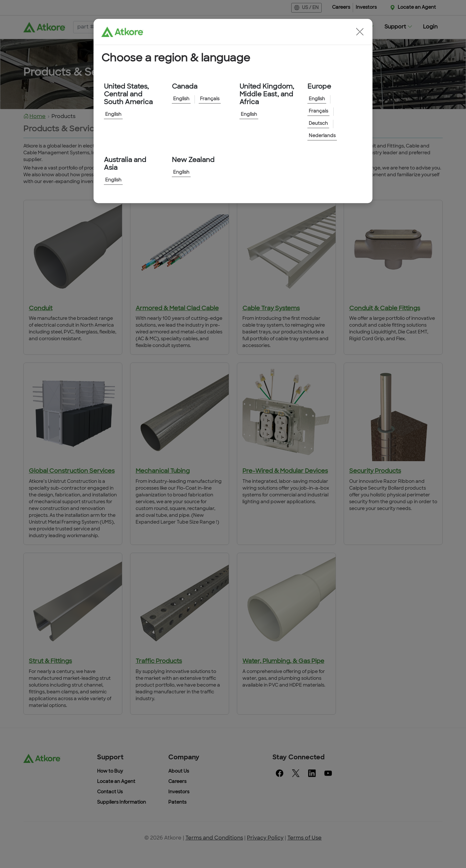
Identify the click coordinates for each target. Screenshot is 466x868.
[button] (360, 32)
